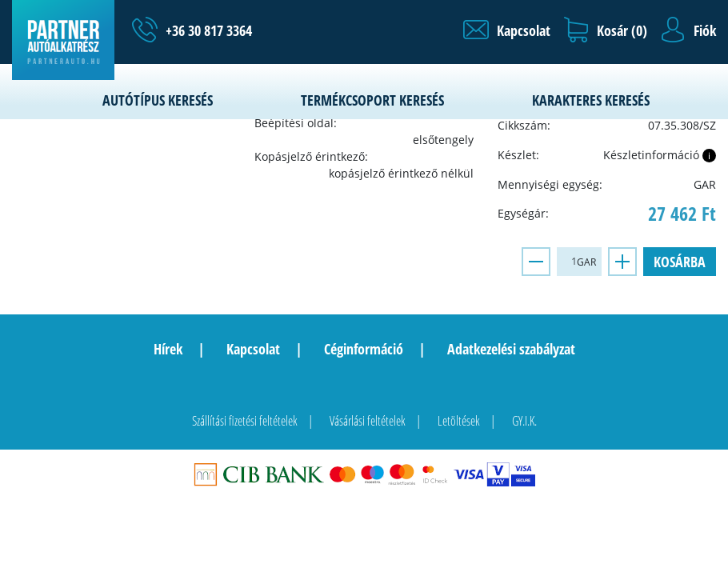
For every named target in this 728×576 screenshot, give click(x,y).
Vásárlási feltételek (368, 421)
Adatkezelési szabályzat (511, 349)
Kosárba (680, 262)
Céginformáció (364, 349)
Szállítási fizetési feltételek (245, 421)
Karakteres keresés (591, 100)
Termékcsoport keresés (372, 100)
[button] (507, 30)
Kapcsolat (253, 349)
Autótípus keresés (158, 100)
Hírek (168, 349)
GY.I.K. (524, 421)
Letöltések (459, 421)
